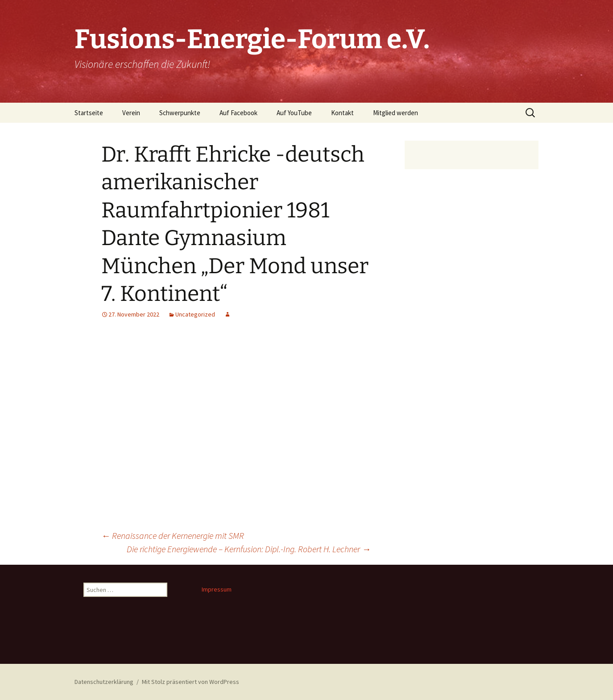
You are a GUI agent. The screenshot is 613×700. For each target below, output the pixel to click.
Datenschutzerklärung (104, 682)
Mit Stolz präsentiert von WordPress (191, 682)
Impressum (217, 589)
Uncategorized (195, 314)
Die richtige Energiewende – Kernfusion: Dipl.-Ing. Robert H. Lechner (249, 549)
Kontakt (342, 113)
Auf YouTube (294, 113)
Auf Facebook (238, 113)
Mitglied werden (396, 113)
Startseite (89, 113)
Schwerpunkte (180, 113)
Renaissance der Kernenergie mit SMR (173, 535)
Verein (131, 113)
